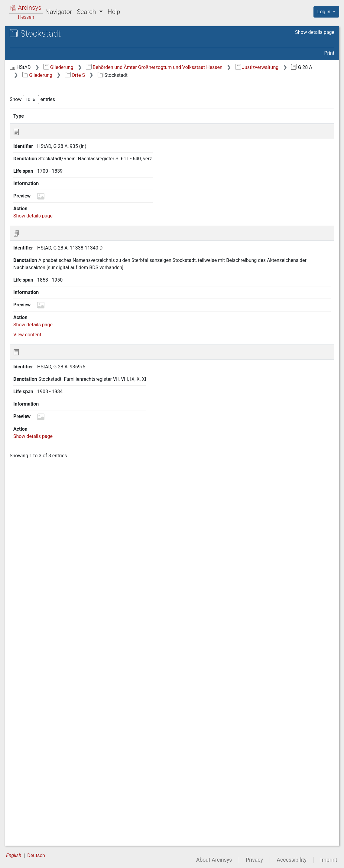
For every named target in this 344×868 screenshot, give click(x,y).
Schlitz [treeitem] (34, 327)
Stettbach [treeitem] (37, 669)
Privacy (254, 860)
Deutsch (36, 855)
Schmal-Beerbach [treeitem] (46, 341)
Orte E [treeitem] (28, 103)
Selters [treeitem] (34, 513)
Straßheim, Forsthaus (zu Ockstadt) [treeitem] (54, 776)
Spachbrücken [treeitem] (42, 572)
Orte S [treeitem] (28, 200)
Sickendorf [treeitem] (38, 535)
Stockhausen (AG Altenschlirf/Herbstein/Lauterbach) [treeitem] (60, 709)
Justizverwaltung (146, 75)
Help (114, 12)
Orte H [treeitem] (28, 126)
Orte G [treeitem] (28, 119)
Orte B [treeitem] (28, 81)
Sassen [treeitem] (35, 237)
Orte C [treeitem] (28, 89)
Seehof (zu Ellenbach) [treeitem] (50, 461)
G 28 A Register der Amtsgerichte (62, 47)
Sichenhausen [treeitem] (42, 527)
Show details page (315, 32)
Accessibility (292, 860)
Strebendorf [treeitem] (40, 788)
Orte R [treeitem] (28, 193)
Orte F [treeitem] (28, 111)
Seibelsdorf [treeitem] (39, 475)
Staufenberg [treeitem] (40, 609)
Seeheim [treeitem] (36, 453)
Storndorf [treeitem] (37, 750)
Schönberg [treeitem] (38, 386)
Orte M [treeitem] (29, 156)
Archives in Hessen (35, 34)
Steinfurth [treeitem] (37, 662)
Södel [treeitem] (33, 557)
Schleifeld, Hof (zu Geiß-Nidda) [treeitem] (60, 297)
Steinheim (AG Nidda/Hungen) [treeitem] (59, 677)
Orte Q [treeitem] (28, 185)
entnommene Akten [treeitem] (42, 832)
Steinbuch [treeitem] (38, 647)
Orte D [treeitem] (28, 96)
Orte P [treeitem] (28, 178)
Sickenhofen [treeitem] (40, 543)
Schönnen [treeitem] (38, 393)
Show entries (134, 100)
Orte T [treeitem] (28, 795)
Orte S (266, 75)
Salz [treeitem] (31, 215)
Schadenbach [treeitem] (42, 253)
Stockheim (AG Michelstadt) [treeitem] (57, 736)
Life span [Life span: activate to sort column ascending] (245, 116)
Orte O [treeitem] (28, 171)
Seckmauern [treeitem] (40, 446)
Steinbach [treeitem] (38, 632)
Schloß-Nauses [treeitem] (43, 334)
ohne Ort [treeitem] (31, 840)
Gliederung (160, 67)
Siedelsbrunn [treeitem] (41, 550)
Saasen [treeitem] (35, 208)
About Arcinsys (214, 860)
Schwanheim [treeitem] (41, 423)
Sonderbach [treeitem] (40, 565)
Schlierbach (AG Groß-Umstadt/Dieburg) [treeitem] (51, 315)
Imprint (329, 860)
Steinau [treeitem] (35, 625)
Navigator (59, 12)
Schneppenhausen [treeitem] (47, 357)
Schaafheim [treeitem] (40, 245)
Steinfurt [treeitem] (36, 654)
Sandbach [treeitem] (38, 223)
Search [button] (87, 12)
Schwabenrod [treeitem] (42, 408)
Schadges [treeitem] (37, 260)
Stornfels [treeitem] (37, 758)
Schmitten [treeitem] (38, 349)
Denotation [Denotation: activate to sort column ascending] (190, 116)
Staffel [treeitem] (34, 595)
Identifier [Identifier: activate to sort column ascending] (150, 116)
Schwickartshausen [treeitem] (48, 438)
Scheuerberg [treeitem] (41, 275)
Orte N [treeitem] (28, 163)
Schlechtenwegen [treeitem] (46, 290)
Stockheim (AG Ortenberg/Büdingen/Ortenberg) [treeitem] (57, 724)
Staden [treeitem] (34, 587)
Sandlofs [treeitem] (36, 230)
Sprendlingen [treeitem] (41, 580)
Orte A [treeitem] (28, 74)
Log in (325, 12)
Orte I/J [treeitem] (30, 133)
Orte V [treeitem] (28, 810)
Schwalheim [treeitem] (40, 416)
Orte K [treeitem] (28, 141)
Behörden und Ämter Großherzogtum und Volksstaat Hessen (256, 67)
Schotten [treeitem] (37, 401)
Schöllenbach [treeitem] (41, 379)
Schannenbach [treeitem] (43, 267)
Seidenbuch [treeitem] (39, 490)
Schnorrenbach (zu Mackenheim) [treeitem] (47, 367)
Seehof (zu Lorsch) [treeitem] (47, 468)
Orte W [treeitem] (29, 817)
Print (329, 53)
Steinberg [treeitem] (37, 639)
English (14, 855)
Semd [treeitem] (33, 520)
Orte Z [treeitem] (28, 825)
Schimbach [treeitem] (39, 282)
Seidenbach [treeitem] (39, 483)
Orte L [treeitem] (28, 148)
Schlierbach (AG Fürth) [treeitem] (51, 305)
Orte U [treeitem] (28, 802)
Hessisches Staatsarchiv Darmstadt (59, 41)
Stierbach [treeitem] (37, 684)
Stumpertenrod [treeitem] (43, 765)
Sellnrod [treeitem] (36, 505)
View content (129, 276)
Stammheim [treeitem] (40, 602)
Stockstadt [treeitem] (39, 743)
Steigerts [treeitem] (37, 617)
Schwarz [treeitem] (36, 431)
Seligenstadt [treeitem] (40, 498)
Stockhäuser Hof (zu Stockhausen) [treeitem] (49, 695)
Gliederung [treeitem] (26, 67)
